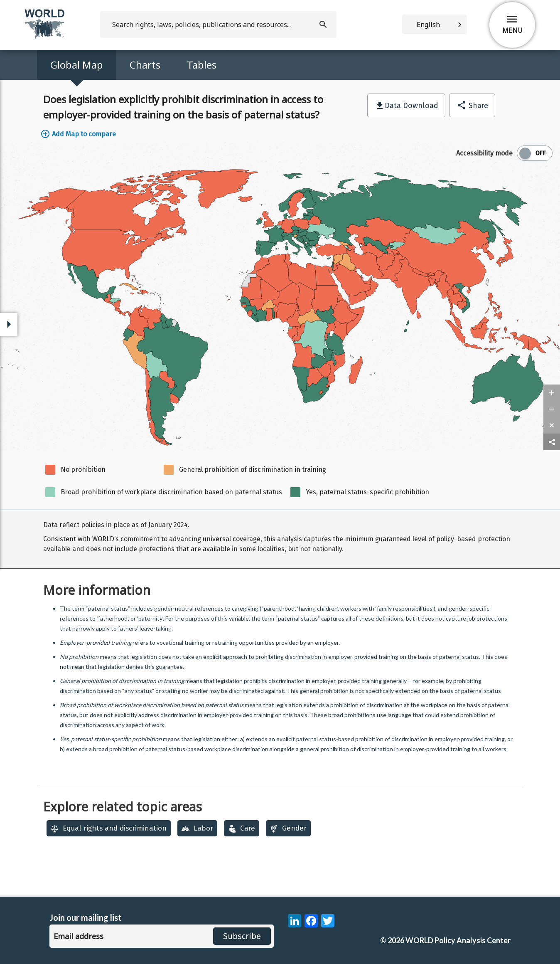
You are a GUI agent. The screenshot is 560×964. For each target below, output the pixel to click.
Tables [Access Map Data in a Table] (202, 65)
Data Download (411, 106)
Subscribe (242, 936)
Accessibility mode (484, 153)
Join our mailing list (86, 918)
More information (97, 590)
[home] (45, 37)
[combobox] (435, 24)
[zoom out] (552, 409)
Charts (145, 65)
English (428, 25)
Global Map (77, 65)
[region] (280, 539)
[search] (218, 25)
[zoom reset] (552, 425)
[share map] (552, 442)
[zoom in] (552, 393)
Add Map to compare (78, 134)
